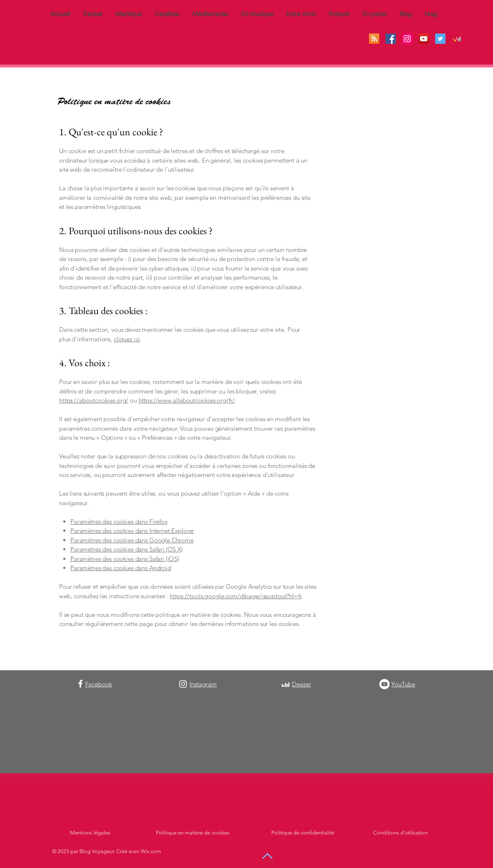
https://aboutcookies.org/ (94, 400)
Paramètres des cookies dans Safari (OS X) (127, 549)
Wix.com (151, 851)
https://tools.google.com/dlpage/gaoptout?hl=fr (235, 596)
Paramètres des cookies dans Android (121, 568)
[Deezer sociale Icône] (457, 39)
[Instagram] (183, 684)
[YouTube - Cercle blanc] (384, 684)
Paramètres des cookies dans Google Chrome (132, 540)
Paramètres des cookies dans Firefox (119, 522)
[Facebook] (80, 684)
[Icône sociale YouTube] (424, 39)
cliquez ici (127, 339)
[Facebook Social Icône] (391, 39)
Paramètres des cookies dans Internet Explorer (132, 531)
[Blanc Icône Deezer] (286, 685)
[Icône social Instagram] (407, 39)
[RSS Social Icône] (374, 39)
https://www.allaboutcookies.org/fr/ (187, 400)
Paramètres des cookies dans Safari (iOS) (125, 559)
